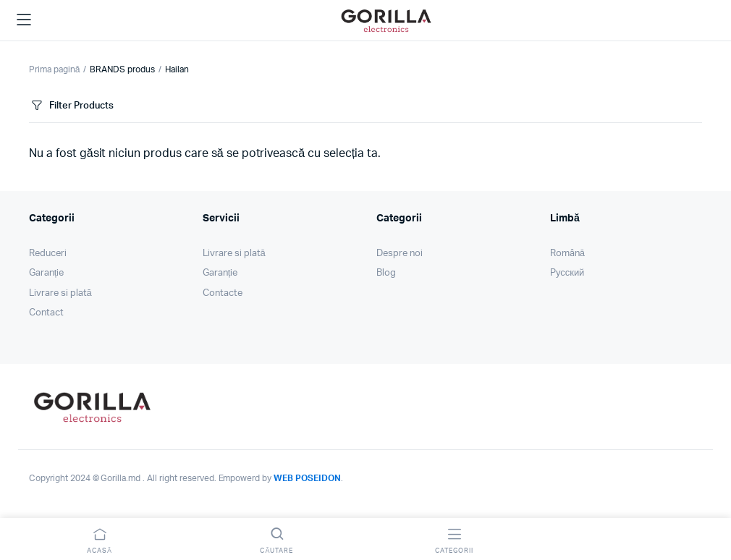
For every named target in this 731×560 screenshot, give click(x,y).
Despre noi (400, 254)
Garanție (46, 273)
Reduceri (48, 254)
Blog (386, 273)
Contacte (223, 293)
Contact (46, 313)
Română (567, 254)
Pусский (567, 273)
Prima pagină (54, 69)
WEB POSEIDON (307, 478)
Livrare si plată (60, 293)
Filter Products (71, 106)
